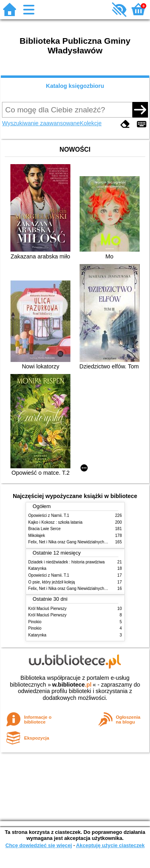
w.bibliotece (72, 685)
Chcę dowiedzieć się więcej (38, 845)
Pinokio (35, 622)
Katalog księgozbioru (75, 86)
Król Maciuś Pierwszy (48, 609)
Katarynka (37, 568)
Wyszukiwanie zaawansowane (41, 123)
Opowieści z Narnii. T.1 (49, 515)
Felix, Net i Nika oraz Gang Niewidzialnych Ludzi (72, 542)
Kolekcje (91, 123)
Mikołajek (37, 536)
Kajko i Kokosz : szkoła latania (56, 522)
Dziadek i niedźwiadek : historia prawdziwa (67, 562)
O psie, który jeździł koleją (52, 582)
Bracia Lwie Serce (45, 529)
